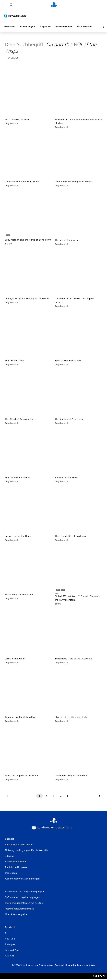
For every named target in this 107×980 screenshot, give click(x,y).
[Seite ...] (61, 796)
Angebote (46, 26)
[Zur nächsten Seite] (99, 796)
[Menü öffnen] (4, 5)
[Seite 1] (39, 796)
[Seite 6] (68, 796)
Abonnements (64, 26)
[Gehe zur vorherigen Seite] (8, 796)
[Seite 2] (46, 796)
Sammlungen (27, 26)
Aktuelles (10, 26)
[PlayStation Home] (54, 5)
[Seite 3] (54, 796)
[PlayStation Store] (16, 16)
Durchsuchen (85, 26)
